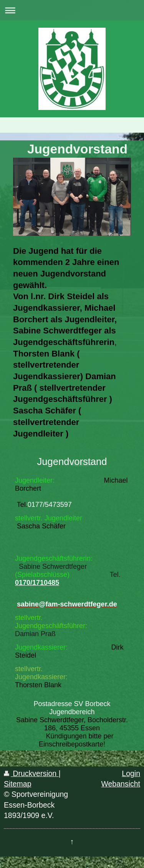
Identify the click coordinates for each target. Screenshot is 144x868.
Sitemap (18, 784)
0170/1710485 (37, 583)
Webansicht (121, 784)
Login (131, 773)
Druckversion (31, 773)
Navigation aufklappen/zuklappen (72, 10)
